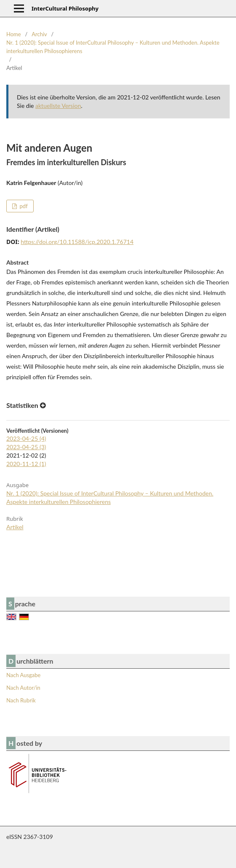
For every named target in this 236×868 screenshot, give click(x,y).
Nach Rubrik (21, 700)
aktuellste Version (58, 106)
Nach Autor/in (23, 688)
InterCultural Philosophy (65, 8)
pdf (23, 206)
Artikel (15, 527)
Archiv (39, 34)
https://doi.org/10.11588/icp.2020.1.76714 (77, 242)
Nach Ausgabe (23, 675)
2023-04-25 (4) (26, 438)
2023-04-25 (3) (26, 447)
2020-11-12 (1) (26, 464)
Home (14, 34)
